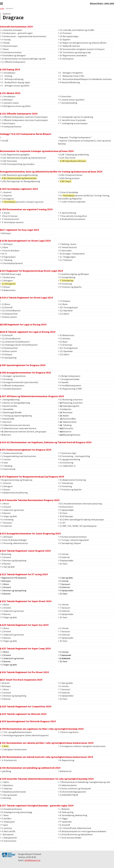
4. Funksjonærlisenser (11, 127)
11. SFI (62, 523)
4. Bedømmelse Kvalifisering (14, 493)
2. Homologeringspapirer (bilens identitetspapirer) (24, 735)
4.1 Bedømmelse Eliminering (72, 480)
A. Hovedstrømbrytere (11, 809)
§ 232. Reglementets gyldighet (15, 155)
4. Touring (5, 39)
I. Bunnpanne (7, 834)
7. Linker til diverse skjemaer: (72, 202)
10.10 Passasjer (66, 516)
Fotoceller (66, 428)
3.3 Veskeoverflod (9, 314)
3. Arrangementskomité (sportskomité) (19, 382)
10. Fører (63, 513)
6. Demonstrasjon (9, 46)
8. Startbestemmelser (11, 52)
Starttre (65, 432)
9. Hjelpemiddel (66, 510)
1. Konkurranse (8, 277)
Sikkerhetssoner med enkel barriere (18, 428)
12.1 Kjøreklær (65, 310)
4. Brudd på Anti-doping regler (15, 82)
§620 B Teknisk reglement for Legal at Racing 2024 (28, 332)
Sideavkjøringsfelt (69, 406)
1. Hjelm (4, 782)
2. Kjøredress (7, 785)
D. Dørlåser (6, 818)
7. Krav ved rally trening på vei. (73, 216)
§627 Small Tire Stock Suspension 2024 (21, 680)
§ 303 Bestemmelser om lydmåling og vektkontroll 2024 (30, 768)
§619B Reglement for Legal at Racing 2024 (23, 324)
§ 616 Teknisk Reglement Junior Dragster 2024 (25, 551)
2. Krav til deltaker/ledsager (13, 540)
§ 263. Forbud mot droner (70, 175)
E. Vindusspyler (8, 822)
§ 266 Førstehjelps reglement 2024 (19, 189)
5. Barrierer (6, 422)
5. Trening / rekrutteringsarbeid (73, 540)
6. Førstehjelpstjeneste (11, 263)
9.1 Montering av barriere (70, 400)
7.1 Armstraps (65, 345)
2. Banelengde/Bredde (11, 412)
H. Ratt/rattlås (8, 831)
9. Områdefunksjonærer (70, 385)
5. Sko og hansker (9, 795)
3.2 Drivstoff (6, 307)
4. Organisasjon (8, 257)
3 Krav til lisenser (9, 216)
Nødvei (64, 416)
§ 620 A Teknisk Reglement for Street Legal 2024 (26, 298)
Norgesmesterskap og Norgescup (16, 480)
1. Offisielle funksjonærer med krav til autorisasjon (24, 117)
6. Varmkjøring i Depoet (70, 543)
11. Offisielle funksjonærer (13, 62)
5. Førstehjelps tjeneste (12, 222)
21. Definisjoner (66, 59)
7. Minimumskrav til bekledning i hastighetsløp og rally (84, 782)
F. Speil (4, 825)
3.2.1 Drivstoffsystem (10, 310)
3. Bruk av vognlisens (68, 732)
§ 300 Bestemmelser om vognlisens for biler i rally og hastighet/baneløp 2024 (42, 729)
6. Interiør (63, 554)
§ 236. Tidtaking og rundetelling (73, 155)
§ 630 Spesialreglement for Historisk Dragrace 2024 (28, 721)
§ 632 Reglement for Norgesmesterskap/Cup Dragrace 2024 (32, 477)
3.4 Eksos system (8, 317)
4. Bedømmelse (8, 290)
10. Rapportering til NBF (70, 389)
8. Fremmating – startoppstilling (74, 456)
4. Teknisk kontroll (10, 219)
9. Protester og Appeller (70, 287)
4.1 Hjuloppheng (8, 358)
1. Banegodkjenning (10, 400)
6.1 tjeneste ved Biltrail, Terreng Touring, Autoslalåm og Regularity (84, 197)
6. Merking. (6, 798)
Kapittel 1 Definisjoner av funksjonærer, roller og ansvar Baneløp (85, 142)
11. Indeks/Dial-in (67, 466)
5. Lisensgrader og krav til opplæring (76, 117)
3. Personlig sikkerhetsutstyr (14, 543)
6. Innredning (7, 519)
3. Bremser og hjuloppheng (13, 560)
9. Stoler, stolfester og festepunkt (75, 788)
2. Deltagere (6, 280)
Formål (4, 141)
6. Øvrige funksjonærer (69, 376)
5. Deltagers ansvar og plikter (15, 86)
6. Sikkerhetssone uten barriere (15, 425)
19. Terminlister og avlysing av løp (74, 52)
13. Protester (65, 33)
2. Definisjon (6, 100)
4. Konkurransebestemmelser (72, 537)
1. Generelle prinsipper (11, 30)
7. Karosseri (6, 523)
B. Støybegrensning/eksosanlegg (16, 812)
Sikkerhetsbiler (67, 422)
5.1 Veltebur (64, 338)
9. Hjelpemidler (66, 614)
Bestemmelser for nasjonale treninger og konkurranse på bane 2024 (37, 151)
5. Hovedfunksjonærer (11, 389)
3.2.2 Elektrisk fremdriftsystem (15, 342)
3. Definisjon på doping (12, 79)
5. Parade (5, 43)
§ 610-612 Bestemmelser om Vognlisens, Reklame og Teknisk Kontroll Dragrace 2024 (46, 442)
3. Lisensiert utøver (9, 103)
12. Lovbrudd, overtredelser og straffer (76, 30)
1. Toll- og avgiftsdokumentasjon (16, 732)
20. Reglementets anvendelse (72, 55)
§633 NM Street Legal (11, 274)
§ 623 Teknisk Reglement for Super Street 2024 (26, 601)
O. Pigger (63, 818)
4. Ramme (5, 513)
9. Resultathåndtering (69, 82)
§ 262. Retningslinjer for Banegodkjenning (20, 181)
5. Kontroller (65, 96)
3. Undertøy (6, 788)
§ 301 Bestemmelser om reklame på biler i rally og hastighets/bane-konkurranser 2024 (47, 743)
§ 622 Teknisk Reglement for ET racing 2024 (24, 574)
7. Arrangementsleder (69, 379)
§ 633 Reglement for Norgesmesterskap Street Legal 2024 (31, 271)
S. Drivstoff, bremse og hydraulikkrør (75, 834)
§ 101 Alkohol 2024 (10, 93)
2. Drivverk (5, 507)
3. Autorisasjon (8, 123)
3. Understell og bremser (12, 510)
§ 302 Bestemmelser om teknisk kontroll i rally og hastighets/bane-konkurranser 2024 (46, 757)
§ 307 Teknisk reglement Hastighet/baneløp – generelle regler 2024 (37, 806)
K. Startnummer (8, 841)
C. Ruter (4, 815)
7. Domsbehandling (68, 103)
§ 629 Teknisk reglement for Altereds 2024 (23, 714)
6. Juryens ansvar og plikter (71, 100)
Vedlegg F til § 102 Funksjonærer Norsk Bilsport (26, 134)
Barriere (5, 435)
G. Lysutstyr (6, 828)
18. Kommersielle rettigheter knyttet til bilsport (81, 49)
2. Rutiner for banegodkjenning (15, 403)
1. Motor (5, 504)
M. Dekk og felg (66, 812)
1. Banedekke (7, 409)
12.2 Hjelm (64, 314)
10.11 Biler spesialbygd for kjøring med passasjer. (81, 519)
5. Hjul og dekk (7, 567)
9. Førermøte (65, 251)
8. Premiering (65, 284)
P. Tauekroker (65, 822)
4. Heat (4, 463)
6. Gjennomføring (67, 213)
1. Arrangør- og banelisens (13, 376)
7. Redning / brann (67, 244)
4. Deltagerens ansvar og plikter (15, 106)
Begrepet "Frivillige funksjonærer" (75, 137)
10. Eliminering (66, 463)
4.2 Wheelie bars (66, 335)
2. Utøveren (6, 195)
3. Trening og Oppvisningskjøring (16, 416)
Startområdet (67, 419)
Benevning (6, 554)
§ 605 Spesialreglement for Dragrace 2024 (23, 365)
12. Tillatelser (65, 260)
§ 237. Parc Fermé (67, 158)
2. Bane (4, 247)
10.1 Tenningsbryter (68, 307)
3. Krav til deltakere (10, 251)
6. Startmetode (8, 469)
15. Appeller (64, 39)
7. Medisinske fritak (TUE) (71, 76)
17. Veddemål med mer (69, 46)
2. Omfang (6, 76)
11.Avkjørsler (65, 409)
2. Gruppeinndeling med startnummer (18, 456)
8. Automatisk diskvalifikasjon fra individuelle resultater (85, 79)
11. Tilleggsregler (67, 257)
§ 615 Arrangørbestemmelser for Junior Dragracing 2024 (30, 533)
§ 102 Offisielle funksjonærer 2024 (19, 114)
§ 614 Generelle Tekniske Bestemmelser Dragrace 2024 (30, 500)
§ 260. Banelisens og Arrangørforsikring (19, 175)
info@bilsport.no (32, 860)
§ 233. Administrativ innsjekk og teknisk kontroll (23, 158)
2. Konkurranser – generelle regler (16, 33)
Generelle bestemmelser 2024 (16, 27)
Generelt (5, 683)
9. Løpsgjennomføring (69, 459)
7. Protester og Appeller (70, 489)
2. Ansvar (5, 213)
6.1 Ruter (63, 304)
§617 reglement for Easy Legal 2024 (19, 230)
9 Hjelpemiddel (66, 560)
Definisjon (5, 233)
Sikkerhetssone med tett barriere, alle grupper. (23, 432)
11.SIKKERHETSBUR (68, 795)
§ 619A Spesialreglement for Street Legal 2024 (25, 241)
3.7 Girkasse (64, 301)
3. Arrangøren (7, 199)
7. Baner (4, 49)
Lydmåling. (6, 771)
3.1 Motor (5, 304)
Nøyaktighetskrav (69, 435)
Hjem (2, 9)
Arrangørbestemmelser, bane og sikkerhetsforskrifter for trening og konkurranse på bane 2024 (51, 172)
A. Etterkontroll (8, 760)
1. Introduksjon (8, 73)
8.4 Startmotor (66, 507)
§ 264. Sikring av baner (69, 178)
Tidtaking (65, 425)
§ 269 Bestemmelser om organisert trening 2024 (26, 209)
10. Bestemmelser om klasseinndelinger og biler (23, 59)
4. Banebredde (7, 419)
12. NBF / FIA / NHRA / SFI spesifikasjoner (77, 526)
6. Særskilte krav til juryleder (72, 120)
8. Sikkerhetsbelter (68, 785)
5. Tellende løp (66, 483)
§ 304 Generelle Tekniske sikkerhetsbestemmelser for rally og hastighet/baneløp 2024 (47, 779)
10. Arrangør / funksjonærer (71, 254)
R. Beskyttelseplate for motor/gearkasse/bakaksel (82, 831)
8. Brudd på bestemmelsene (72, 219)
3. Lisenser (5, 459)
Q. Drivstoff (64, 825)
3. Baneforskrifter (9, 406)
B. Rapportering (66, 760)
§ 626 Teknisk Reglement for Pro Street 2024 (24, 672)
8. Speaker (63, 382)
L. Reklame (64, 809)
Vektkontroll (65, 771)
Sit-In (3, 254)
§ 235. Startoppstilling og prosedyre (17, 164)
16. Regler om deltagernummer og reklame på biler (82, 43)
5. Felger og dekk (8, 516)
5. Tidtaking (6, 260)
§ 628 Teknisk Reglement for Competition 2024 (26, 706)
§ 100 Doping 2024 (10, 69)
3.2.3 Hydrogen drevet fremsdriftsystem (19, 345)
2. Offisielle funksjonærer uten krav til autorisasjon (24, 120)
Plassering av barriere (70, 403)
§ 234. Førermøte (9, 161)
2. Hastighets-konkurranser (13, 749)
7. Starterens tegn (67, 453)
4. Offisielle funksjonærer (12, 385)
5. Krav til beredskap (68, 192)
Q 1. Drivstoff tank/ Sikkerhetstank (75, 828)
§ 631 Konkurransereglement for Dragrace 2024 (26, 450)
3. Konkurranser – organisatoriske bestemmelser (23, 36)
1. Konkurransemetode (11, 453)
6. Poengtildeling (67, 277)
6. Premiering (65, 486)
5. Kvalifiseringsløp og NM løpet (73, 274)
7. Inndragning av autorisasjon (73, 123)
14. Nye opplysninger (68, 36)
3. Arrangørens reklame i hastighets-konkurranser (82, 746)
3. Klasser (5, 287)
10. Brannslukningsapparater (72, 792)
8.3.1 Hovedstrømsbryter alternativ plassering (80, 504)
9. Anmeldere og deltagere (13, 55)
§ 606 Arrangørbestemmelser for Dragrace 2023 (26, 373)
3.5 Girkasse (6, 354)
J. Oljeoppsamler (9, 838)
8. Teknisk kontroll (67, 247)
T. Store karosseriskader (70, 838)
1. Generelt (6, 192)
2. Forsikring (6, 379)
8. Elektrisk (6, 526)
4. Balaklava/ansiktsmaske (13, 792)
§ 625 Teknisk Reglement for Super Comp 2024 (25, 648)
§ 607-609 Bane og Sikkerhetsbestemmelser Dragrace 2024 (32, 396)
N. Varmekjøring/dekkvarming (73, 815)
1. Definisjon (6, 244)
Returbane (65, 412)
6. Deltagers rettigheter (70, 73)
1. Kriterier (6, 483)
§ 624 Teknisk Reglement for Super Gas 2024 (24, 625)
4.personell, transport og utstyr (22, 202)
